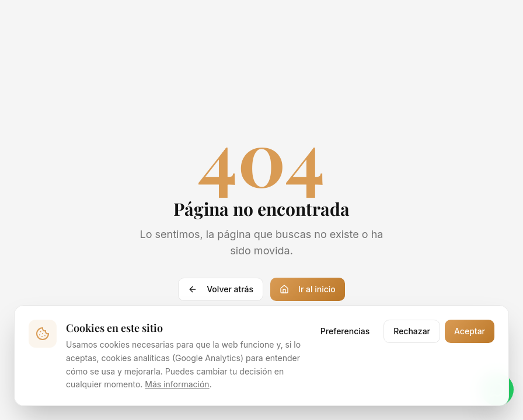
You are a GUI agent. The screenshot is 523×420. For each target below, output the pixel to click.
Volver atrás (221, 289)
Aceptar (470, 331)
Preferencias (345, 331)
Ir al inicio (308, 289)
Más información (177, 384)
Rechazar (412, 331)
